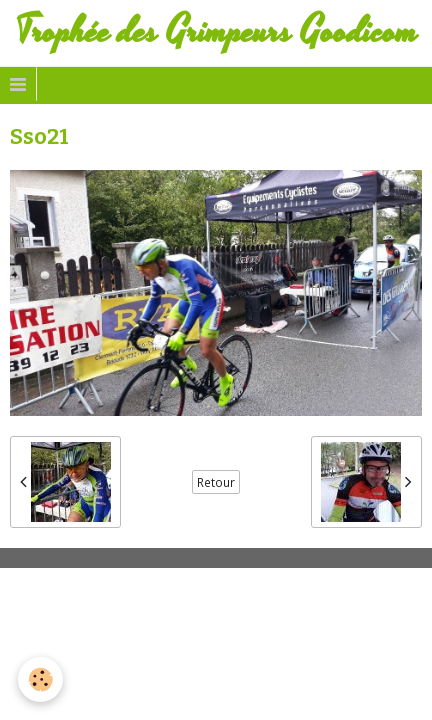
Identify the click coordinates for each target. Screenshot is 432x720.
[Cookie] (40, 679)
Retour (216, 482)
